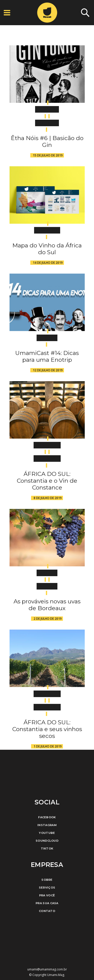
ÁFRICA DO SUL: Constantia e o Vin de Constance (47, 481)
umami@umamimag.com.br (47, 969)
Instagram (47, 825)
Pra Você (47, 895)
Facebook (47, 817)
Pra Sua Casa (47, 903)
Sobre (47, 880)
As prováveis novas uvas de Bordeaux (47, 605)
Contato (47, 911)
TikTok (47, 848)
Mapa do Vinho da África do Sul (47, 249)
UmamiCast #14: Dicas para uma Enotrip (47, 356)
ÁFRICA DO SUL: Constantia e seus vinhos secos (47, 729)
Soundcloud (47, 841)
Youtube (47, 833)
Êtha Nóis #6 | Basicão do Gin (47, 141)
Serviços (47, 888)
